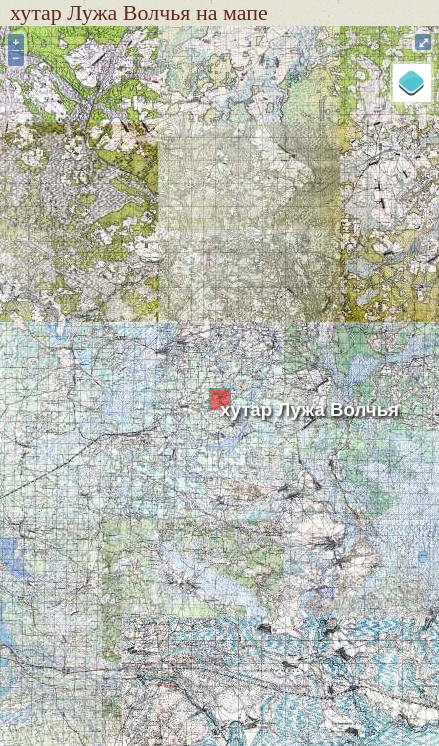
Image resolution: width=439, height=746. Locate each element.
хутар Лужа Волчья (309, 409)
